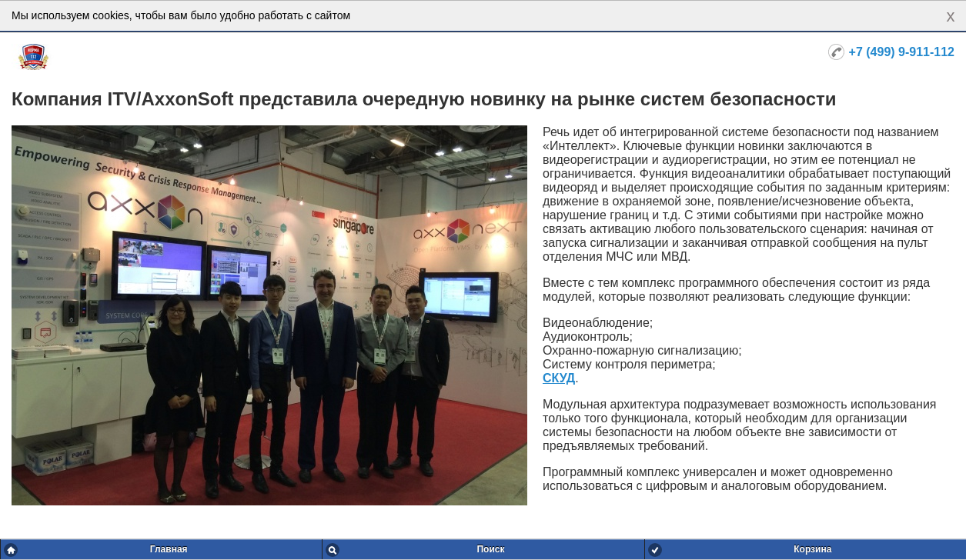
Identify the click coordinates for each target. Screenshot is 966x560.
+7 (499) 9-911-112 (902, 52)
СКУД (559, 378)
